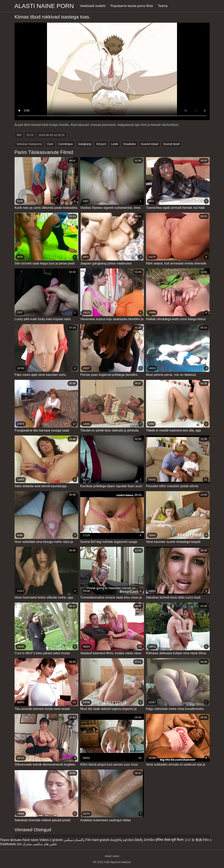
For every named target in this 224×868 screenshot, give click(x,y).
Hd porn (101, 144)
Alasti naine (30, 840)
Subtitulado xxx (11, 844)
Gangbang (85, 144)
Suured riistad (150, 144)
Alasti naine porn (44, 6)
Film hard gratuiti (97, 840)
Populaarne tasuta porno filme (132, 6)
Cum (50, 144)
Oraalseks (130, 144)
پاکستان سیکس (74, 840)
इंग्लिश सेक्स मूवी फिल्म (169, 840)
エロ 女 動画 (193, 840)
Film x (207, 840)
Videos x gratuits (51, 840)
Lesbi (115, 144)
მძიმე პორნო (145, 840)
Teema (163, 6)
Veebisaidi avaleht (93, 6)
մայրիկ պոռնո (122, 840)
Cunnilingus (66, 144)
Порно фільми (11, 840)
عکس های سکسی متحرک (40, 844)
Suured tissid (171, 144)
